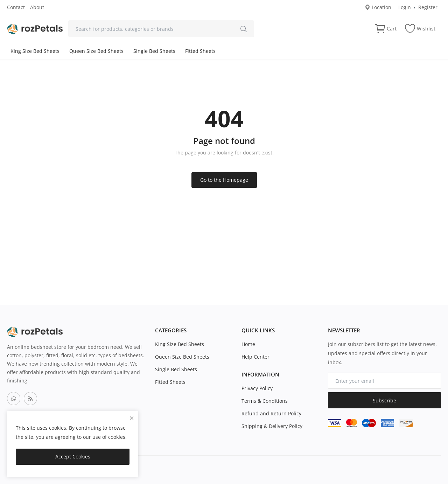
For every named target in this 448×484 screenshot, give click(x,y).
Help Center (255, 357)
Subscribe (384, 400)
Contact (16, 7)
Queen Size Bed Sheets (96, 51)
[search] (244, 29)
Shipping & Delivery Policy (272, 426)
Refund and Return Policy (271, 413)
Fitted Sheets (200, 51)
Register (428, 7)
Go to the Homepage (224, 180)
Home (248, 344)
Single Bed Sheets (154, 51)
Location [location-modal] (378, 7)
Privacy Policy (257, 388)
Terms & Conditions (265, 401)
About (37, 7)
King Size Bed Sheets (35, 51)
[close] (132, 418)
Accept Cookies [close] (73, 457)
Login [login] (405, 7)
